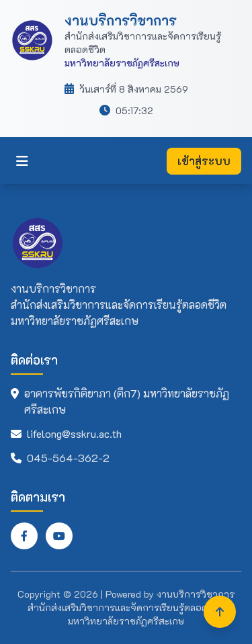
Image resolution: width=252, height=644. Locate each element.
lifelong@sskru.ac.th (74, 433)
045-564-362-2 (68, 458)
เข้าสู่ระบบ (204, 161)
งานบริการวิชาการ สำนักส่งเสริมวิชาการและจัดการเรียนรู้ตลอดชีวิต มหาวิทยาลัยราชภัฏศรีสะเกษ (131, 607)
